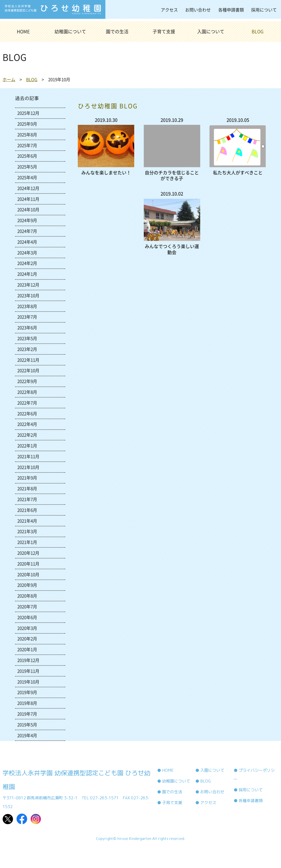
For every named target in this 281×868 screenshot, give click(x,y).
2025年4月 (27, 177)
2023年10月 (28, 295)
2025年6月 (27, 156)
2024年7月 (27, 231)
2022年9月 (27, 381)
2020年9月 (27, 585)
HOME (23, 31)
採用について (264, 10)
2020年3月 (27, 628)
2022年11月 (28, 360)
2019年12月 (28, 660)
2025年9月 (27, 124)
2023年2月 (27, 349)
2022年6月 (27, 413)
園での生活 (117, 31)
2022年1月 (27, 446)
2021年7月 (27, 499)
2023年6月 (27, 327)
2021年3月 (27, 531)
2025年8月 (27, 134)
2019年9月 (27, 692)
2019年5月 (27, 725)
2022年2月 (27, 435)
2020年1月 (27, 649)
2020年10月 (28, 574)
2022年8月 (27, 392)
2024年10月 (28, 209)
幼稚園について (70, 31)
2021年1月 (27, 542)
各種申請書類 (231, 10)
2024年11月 (28, 199)
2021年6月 (27, 510)
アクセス (169, 10)
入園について (211, 31)
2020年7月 (27, 606)
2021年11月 (28, 456)
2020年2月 (27, 639)
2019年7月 (27, 714)
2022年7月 (27, 403)
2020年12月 (28, 553)
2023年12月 (28, 285)
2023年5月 (27, 338)
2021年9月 (27, 478)
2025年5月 (27, 167)
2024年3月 (27, 253)
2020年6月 (27, 617)
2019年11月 (28, 671)
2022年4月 (27, 424)
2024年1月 (27, 274)
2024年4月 (27, 242)
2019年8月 (27, 703)
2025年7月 (27, 145)
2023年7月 (27, 317)
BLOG (258, 31)
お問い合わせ (198, 10)
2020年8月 (27, 596)
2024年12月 (28, 188)
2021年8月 (27, 488)
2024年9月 (27, 220)
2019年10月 (28, 682)
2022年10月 (28, 370)
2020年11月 (28, 564)
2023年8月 (27, 306)
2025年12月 (28, 113)
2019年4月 (27, 735)
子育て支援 (164, 31)
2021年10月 (28, 467)
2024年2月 (27, 263)
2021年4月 (27, 521)
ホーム (9, 79)
